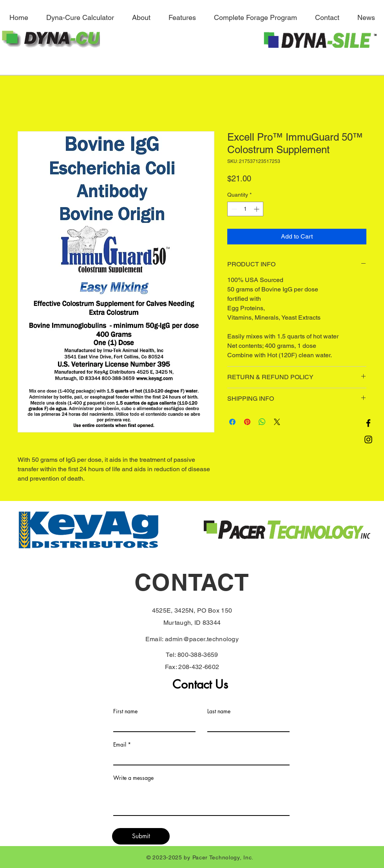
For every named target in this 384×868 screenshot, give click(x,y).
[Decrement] (233, 209)
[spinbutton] (245, 209)
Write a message (133, 778)
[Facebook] (368, 423)
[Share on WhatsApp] (262, 422)
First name (125, 711)
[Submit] (141, 836)
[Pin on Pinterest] (247, 422)
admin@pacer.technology (202, 639)
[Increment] (257, 209)
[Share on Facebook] (232, 422)
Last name (219, 711)
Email (120, 745)
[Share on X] (277, 422)
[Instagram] (368, 439)
